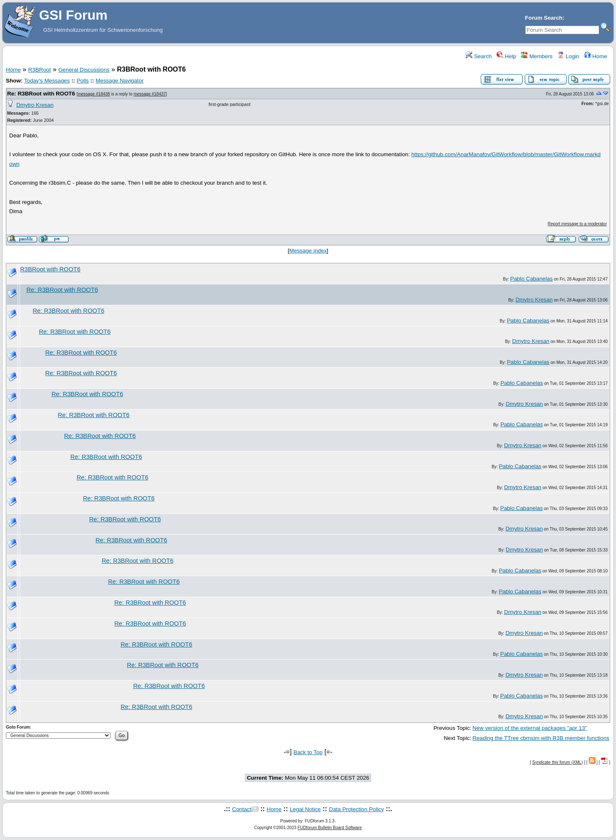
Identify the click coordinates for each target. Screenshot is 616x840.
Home (596, 56)
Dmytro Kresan (35, 105)
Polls (83, 81)
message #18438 (94, 94)
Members (537, 56)
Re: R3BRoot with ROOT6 (41, 94)
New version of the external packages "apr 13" (530, 728)
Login (568, 56)
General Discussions (84, 70)
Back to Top (308, 752)
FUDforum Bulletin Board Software (330, 828)
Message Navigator (120, 81)
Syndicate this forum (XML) (558, 762)
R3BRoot (39, 70)
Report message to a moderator (577, 224)
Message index (308, 251)
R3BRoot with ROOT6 (50, 269)
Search (479, 56)
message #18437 (150, 94)
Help (506, 56)
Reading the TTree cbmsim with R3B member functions (541, 738)
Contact (242, 809)
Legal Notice (305, 809)
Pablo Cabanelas (531, 279)
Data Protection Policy (357, 809)
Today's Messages (47, 81)
